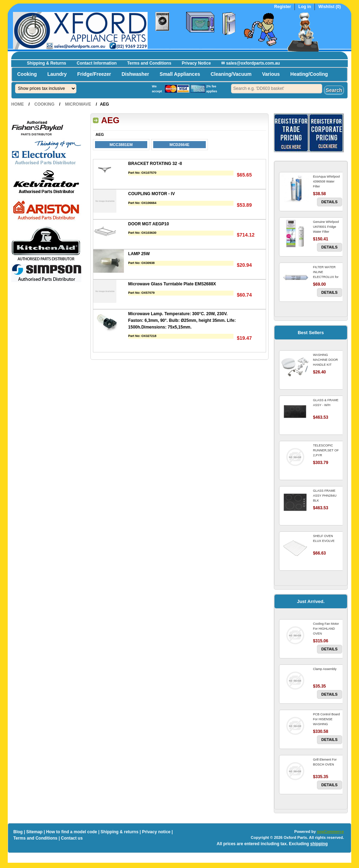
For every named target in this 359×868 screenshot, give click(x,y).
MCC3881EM (121, 145)
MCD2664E (180, 145)
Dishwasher (136, 74)
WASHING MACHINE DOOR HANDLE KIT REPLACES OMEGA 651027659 (327, 365)
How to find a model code (71, 832)
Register (283, 7)
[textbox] (277, 89)
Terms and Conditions (149, 63)
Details (330, 202)
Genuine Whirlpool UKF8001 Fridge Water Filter (326, 227)
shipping (319, 844)
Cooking (27, 74)
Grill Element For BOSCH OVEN (325, 762)
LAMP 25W (139, 254)
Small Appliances (180, 74)
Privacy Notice (197, 63)
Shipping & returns (120, 832)
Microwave (78, 104)
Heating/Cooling (309, 74)
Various (271, 74)
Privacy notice (156, 832)
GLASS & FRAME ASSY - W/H (326, 403)
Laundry (57, 74)
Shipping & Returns (47, 63)
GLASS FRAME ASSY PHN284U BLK (325, 496)
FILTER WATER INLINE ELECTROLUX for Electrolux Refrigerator (326, 277)
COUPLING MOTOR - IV (152, 194)
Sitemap (35, 832)
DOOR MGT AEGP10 (149, 224)
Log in (305, 7)
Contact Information (97, 63)
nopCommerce (330, 831)
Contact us (72, 838)
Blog (18, 832)
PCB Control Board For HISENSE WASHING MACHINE (327, 722)
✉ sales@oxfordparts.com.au (250, 63)
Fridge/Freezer (94, 74)
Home (18, 104)
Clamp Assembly (325, 669)
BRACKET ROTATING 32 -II (155, 164)
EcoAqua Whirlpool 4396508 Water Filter (327, 181)
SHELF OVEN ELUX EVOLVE (324, 538)
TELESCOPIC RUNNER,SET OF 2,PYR (326, 450)
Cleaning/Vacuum (231, 74)
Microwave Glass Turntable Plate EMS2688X (172, 284)
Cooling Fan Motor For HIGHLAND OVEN (326, 629)
